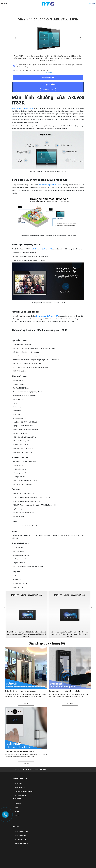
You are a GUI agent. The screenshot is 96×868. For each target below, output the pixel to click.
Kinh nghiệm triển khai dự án (24, 790)
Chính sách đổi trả (20, 831)
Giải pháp (18, 800)
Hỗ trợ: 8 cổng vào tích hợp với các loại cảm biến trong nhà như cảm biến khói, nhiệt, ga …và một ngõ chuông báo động (50, 66)
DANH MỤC (17, 795)
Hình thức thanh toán (21, 837)
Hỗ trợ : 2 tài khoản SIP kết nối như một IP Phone (33, 70)
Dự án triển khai (20, 787)
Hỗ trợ (17, 806)
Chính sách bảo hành (21, 828)
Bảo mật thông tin (20, 834)
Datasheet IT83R (48, 90)
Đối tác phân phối (20, 793)
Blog (16, 803)
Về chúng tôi (19, 784)
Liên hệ (17, 809)
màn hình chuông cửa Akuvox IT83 (41, 249)
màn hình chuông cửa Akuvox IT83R (50, 185)
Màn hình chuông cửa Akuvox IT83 (23, 109)
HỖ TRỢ (16, 823)
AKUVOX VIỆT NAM (20, 779)
